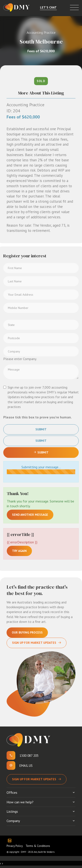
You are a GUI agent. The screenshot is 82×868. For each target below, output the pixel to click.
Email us (26, 766)
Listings (12, 811)
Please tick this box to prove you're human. (38, 417)
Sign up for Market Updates (34, 779)
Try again (19, 551)
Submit (41, 429)
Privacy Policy (15, 846)
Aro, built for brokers (44, 852)
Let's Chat (48, 7)
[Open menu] (74, 8)
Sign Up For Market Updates (34, 643)
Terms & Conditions (38, 846)
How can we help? (20, 802)
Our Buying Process (27, 632)
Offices (12, 792)
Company (13, 821)
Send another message (30, 515)
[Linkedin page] (11, 841)
